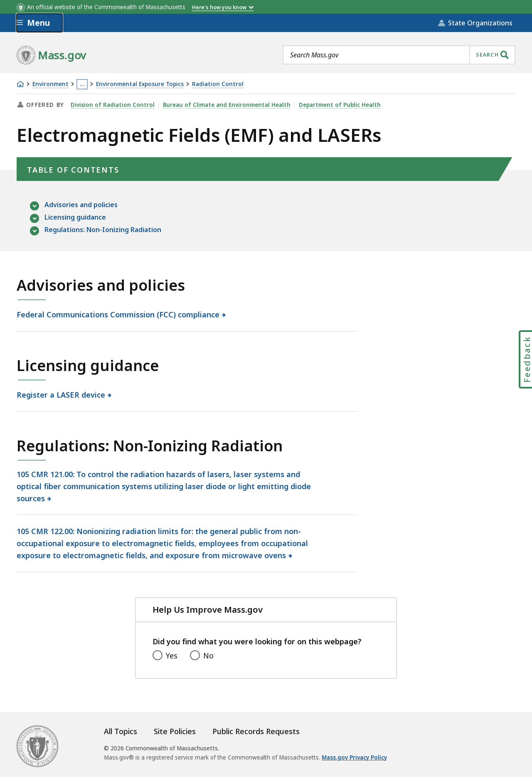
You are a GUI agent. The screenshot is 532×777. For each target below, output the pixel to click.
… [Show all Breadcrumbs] (82, 84)
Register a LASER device (61, 395)
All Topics (121, 731)
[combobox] (399, 55)
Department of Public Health (340, 105)
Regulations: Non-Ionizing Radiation (103, 230)
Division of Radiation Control (113, 105)
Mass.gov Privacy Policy (354, 757)
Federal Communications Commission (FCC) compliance (118, 314)
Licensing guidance (75, 218)
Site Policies (175, 731)
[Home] (20, 84)
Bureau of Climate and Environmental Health (227, 105)
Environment (50, 84)
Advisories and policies (81, 205)
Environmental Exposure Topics (140, 84)
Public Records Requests (256, 731)
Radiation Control (218, 84)
